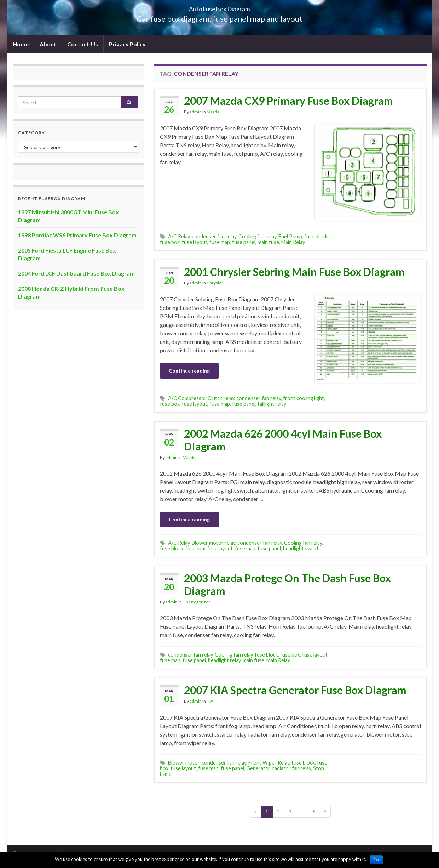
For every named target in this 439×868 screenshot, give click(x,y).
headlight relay (224, 660)
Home (21, 44)
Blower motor (184, 763)
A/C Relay (179, 236)
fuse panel (244, 242)
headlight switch (301, 548)
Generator (258, 768)
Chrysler (215, 283)
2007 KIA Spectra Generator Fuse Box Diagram (295, 690)
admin (196, 112)
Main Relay (293, 242)
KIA (210, 701)
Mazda (213, 112)
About (48, 44)
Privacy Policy (127, 44)
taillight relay (272, 404)
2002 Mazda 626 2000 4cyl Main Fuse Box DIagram (283, 440)
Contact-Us (83, 44)
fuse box (170, 242)
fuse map (220, 242)
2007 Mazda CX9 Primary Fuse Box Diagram (288, 101)
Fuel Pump (290, 236)
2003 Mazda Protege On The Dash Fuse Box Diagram (287, 584)
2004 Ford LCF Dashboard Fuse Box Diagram (76, 273)
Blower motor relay (213, 543)
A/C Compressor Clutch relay (201, 398)
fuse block (316, 236)
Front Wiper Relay (269, 763)
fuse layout (195, 242)
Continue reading (189, 371)
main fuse (268, 242)
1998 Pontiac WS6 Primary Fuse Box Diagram (77, 235)
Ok (376, 860)
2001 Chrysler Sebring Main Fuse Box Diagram (294, 272)
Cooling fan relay (257, 236)
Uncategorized (197, 602)
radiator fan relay (292, 768)
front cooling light (304, 398)
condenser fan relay (214, 236)
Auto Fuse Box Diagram (220, 7)
